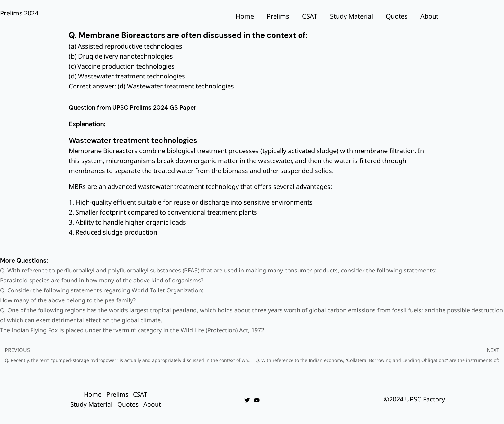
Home (245, 16)
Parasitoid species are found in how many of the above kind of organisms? (102, 280)
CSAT (310, 16)
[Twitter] (247, 400)
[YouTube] (257, 400)
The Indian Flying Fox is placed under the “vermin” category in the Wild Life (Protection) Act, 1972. (133, 330)
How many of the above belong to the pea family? (68, 300)
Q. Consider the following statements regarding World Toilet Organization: (102, 290)
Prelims (278, 16)
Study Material (351, 16)
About (429, 16)
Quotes (397, 16)
